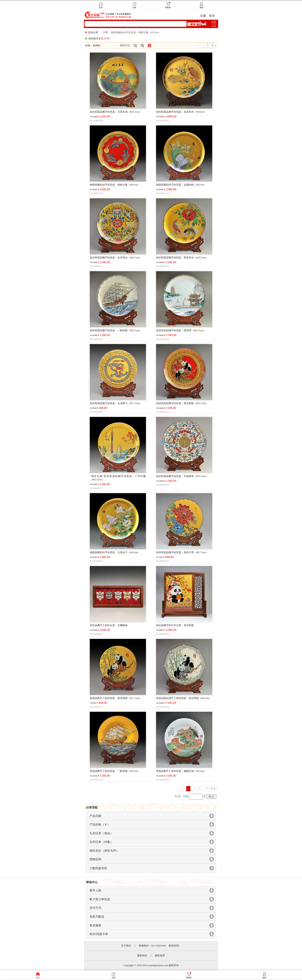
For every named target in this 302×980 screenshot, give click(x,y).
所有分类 (93, 32)
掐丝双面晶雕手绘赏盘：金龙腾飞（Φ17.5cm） (116, 403)
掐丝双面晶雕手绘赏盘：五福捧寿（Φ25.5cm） (182, 476)
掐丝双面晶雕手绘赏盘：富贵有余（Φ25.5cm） (182, 258)
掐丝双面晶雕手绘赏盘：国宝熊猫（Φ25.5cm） (182, 403)
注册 (203, 16)
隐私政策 (160, 955)
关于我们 (126, 946)
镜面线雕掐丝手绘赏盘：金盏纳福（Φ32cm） (181, 185)
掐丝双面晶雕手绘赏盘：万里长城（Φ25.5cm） (116, 112)
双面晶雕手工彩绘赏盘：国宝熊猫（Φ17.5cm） (116, 698)
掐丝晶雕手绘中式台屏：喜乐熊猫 (175, 625)
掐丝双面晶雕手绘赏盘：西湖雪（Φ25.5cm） (181, 330)
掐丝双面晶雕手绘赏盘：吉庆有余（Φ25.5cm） (116, 258)
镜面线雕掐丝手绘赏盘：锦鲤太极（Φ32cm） (115, 185)
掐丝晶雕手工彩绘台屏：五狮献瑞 (109, 625)
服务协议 (142, 955)
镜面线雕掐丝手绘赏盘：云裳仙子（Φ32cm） (115, 552)
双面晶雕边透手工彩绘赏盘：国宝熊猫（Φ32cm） (184, 698)
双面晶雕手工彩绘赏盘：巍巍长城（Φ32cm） (181, 771)
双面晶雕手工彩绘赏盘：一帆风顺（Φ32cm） (115, 771)
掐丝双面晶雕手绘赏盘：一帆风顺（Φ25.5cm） (116, 330)
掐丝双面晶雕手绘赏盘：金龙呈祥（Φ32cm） (181, 112)
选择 (96, 45)
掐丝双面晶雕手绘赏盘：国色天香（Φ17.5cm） (182, 552)
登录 (212, 16)
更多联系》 (175, 946)
